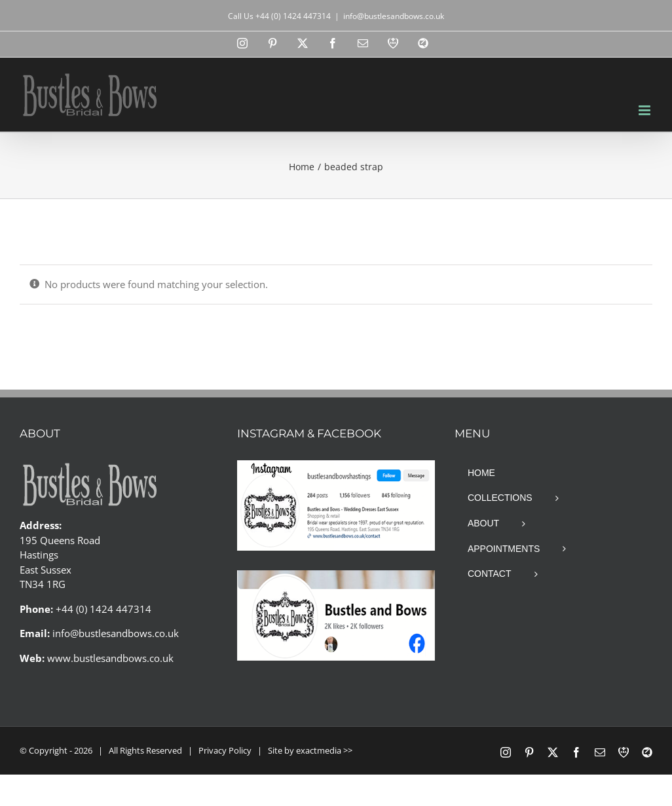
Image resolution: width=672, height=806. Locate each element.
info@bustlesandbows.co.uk (394, 16)
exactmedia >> (324, 750)
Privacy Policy (225, 750)
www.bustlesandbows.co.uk (110, 658)
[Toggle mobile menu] (645, 110)
